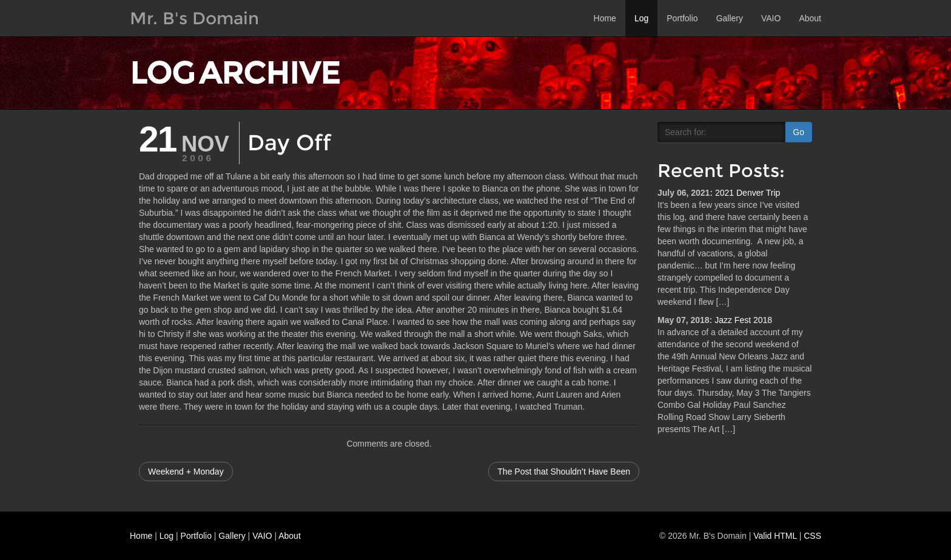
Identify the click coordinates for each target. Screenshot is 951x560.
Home (605, 18)
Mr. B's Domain (194, 18)
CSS (812, 536)
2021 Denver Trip (748, 193)
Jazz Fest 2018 (743, 320)
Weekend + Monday (186, 472)
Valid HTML (775, 536)
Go (798, 132)
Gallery (730, 18)
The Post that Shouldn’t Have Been (564, 472)
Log (641, 18)
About (810, 18)
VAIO (771, 18)
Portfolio (682, 18)
